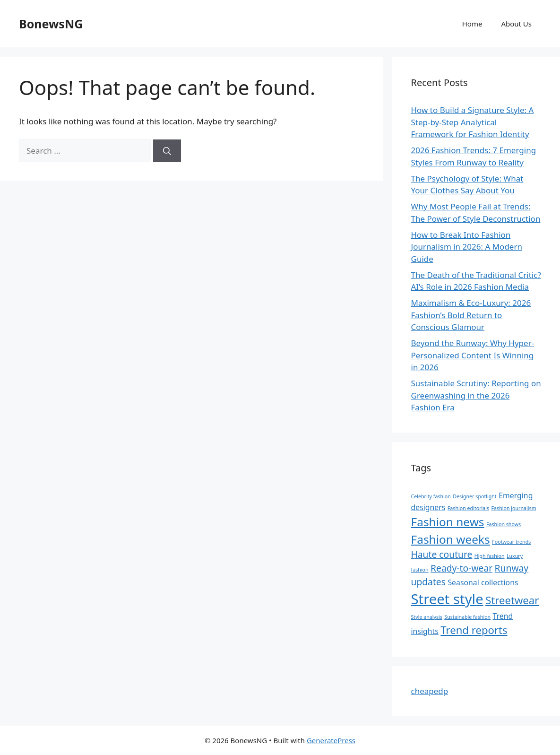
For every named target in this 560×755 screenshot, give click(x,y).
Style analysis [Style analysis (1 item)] (427, 617)
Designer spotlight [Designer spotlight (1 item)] (474, 496)
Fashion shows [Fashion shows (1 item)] (504, 524)
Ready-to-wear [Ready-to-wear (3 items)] (461, 568)
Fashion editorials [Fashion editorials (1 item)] (468, 508)
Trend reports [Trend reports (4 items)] (474, 630)
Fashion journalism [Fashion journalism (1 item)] (514, 508)
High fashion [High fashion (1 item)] (490, 556)
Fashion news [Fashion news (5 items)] (448, 522)
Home (472, 24)
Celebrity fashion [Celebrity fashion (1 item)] (431, 496)
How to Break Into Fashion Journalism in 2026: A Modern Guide (467, 247)
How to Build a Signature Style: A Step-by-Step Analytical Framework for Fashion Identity (473, 122)
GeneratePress (331, 740)
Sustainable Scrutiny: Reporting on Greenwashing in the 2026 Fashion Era (476, 395)
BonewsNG (51, 24)
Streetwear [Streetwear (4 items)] (512, 600)
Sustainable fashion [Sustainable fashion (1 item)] (467, 617)
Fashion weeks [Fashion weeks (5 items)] (451, 539)
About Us (516, 24)
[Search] (167, 151)
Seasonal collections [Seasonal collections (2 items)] (483, 582)
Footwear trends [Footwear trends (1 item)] (511, 542)
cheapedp (430, 691)
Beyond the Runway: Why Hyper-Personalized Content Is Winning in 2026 (473, 355)
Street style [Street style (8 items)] (447, 599)
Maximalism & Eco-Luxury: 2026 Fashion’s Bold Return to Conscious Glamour (471, 315)
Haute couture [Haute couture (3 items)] (442, 554)
